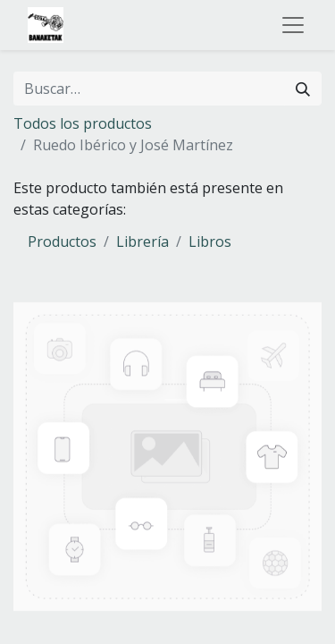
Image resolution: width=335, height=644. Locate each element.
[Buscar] (303, 89)
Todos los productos (83, 123)
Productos (62, 241)
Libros (210, 241)
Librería (142, 241)
